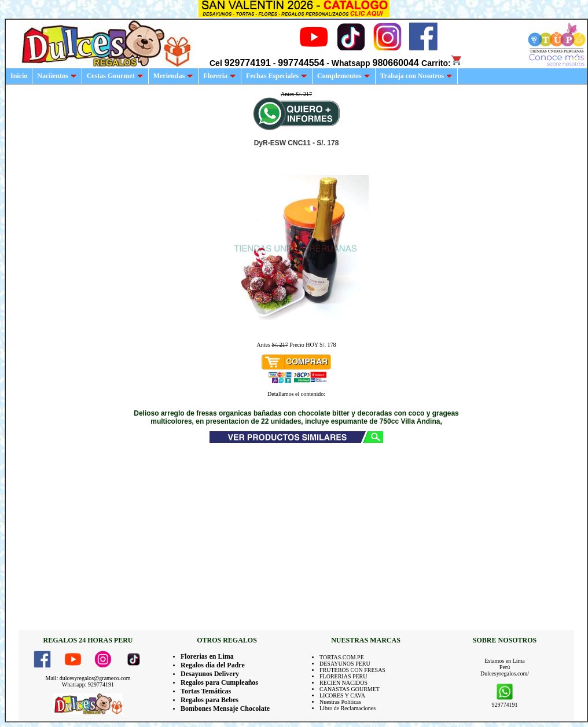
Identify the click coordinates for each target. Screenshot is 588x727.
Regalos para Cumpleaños (219, 682)
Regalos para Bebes (210, 700)
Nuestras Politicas (340, 702)
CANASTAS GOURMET (350, 689)
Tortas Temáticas (206, 691)
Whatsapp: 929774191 (88, 684)
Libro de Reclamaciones (348, 708)
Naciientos (57, 76)
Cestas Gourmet (115, 76)
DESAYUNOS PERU (345, 664)
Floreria (220, 76)
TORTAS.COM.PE (342, 657)
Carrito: (442, 63)
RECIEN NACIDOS (343, 683)
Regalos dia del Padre (213, 665)
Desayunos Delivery (210, 674)
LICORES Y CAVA (342, 695)
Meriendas (174, 76)
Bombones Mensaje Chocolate (225, 708)
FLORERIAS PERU (343, 676)
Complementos (344, 76)
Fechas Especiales (277, 76)
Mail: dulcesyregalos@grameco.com (88, 678)
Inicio (19, 76)
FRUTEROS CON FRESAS (352, 670)
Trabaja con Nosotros (416, 76)
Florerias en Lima (207, 656)
